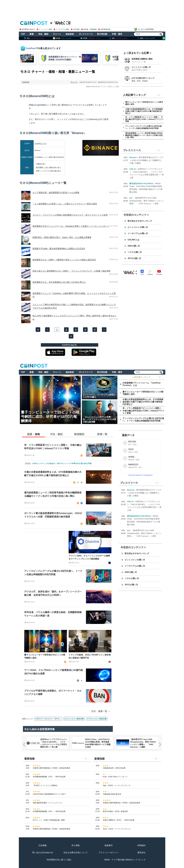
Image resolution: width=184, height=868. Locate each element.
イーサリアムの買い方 (138, 233)
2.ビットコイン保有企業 (74, 719)
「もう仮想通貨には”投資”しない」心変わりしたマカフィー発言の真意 (65, 204)
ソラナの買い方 (135, 252)
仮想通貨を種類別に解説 (142, 59)
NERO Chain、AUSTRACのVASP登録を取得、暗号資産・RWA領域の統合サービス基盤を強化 (98, 743)
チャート (57, 34)
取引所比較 (102, 34)
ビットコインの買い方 (141, 67)
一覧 (158, 95)
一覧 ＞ (160, 377)
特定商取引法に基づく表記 (59, 860)
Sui (131, 198)
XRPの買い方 (134, 246)
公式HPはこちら (41, 143)
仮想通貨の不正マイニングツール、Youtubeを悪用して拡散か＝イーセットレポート (71, 226)
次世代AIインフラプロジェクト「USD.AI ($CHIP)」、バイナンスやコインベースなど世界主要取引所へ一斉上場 (54, 743)
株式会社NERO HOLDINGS (141, 183)
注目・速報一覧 (99, 711)
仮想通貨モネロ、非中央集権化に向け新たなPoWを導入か (59, 282)
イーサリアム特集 (61, 29)
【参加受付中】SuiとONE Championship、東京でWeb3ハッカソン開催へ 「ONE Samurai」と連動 (147, 201)
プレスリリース (86, 34)
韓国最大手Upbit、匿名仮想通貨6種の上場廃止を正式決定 (59, 249)
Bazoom (133, 157)
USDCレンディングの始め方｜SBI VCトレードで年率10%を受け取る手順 (62, 463)
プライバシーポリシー (108, 853)
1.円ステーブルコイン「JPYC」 (48, 719)
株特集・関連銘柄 (89, 29)
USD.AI (133, 169)
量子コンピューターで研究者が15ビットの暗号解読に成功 (45, 656)
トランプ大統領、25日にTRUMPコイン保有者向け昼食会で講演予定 (90, 656)
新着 (32, 34)
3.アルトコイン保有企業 (97, 719)
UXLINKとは (133, 240)
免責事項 (108, 845)
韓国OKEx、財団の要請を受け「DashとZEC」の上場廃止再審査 (62, 237)
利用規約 (141, 845)
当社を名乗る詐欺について (76, 853)
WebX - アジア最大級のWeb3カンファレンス (125, 860)
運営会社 (141, 853)
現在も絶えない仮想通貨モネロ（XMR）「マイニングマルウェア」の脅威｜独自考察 (71, 271)
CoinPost (26, 82)
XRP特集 (75, 29)
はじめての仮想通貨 (144, 29)
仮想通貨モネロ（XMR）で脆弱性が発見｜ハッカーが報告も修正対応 (64, 260)
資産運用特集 (104, 29)
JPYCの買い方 (134, 258)
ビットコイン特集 (44, 29)
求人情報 (76, 845)
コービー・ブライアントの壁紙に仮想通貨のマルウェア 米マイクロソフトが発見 (70, 215)
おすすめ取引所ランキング (143, 78)
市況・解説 (43, 34)
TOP (23, 34)
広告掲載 (43, 845)
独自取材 (70, 34)
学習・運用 (117, 34)
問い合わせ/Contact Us (43, 853)
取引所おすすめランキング (140, 221)
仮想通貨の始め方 (27, 29)
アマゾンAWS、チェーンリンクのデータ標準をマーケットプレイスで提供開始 (89, 557)
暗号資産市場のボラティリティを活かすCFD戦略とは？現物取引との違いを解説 (146, 160)
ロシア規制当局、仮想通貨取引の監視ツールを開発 (56, 193)
